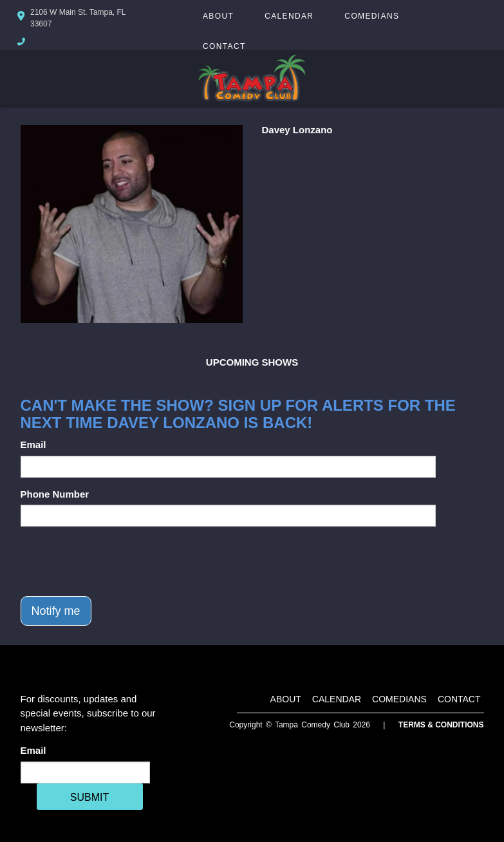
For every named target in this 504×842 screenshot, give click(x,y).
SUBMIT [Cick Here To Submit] (89, 797)
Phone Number (55, 494)
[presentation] (118, 561)
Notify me (56, 611)
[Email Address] (85, 772)
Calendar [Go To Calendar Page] (289, 16)
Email (33, 444)
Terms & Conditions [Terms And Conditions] (441, 725)
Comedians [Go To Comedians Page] (372, 16)
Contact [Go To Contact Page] (224, 46)
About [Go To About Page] (218, 16)
